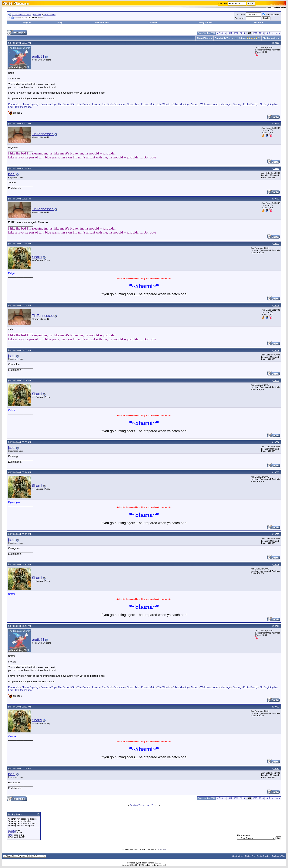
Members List (102, 22)
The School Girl (67, 104)
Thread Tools (203, 38)
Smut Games (49, 15)
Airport (194, 104)
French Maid (148, 104)
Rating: (248, 38)
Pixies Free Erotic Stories (258, 856)
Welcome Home (209, 104)
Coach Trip (133, 104)
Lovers (96, 104)
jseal (12, 174)
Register (27, 22)
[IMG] (11, 835)
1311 (230, 33)
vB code (12, 830)
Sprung (237, 104)
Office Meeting (181, 104)
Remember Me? (271, 15)
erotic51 (38, 56)
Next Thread (152, 805)
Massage (226, 104)
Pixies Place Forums (21, 15)
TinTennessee (43, 134)
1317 (268, 33)
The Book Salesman (113, 104)
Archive (276, 856)
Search (257, 22)
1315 (255, 33)
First (220, 33)
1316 (261, 33)
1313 (242, 33)
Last (277, 33)
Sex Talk (37, 15)
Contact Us (238, 856)
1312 (236, 33)
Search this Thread (224, 38)
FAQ (60, 22)
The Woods (164, 104)
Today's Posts (205, 22)
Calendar (153, 22)
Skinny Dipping (30, 104)
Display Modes (270, 38)
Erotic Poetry (250, 104)
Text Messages (23, 107)
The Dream (84, 104)
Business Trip (48, 104)
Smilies (11, 833)
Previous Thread (137, 805)
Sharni (37, 257)
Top (283, 856)
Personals (14, 104)
